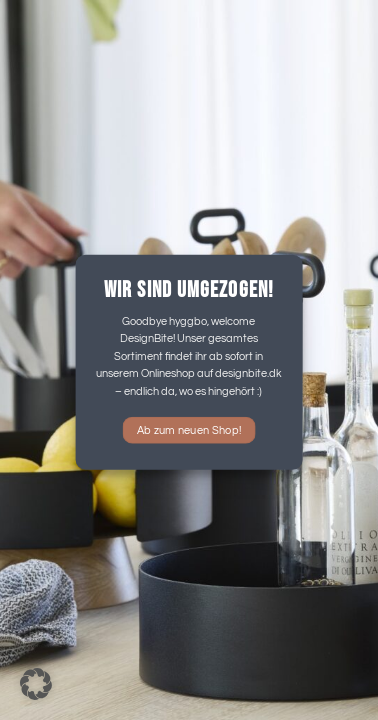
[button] (36, 684)
